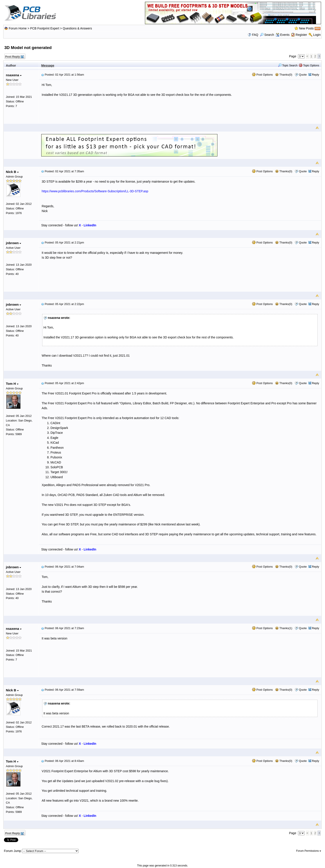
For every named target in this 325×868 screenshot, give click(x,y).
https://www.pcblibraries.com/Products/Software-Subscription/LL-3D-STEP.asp (95, 191)
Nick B (12, 172)
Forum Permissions (309, 851)
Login (317, 35)
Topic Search (288, 65)
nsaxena (14, 75)
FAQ (255, 35)
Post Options (262, 75)
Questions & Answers (77, 28)
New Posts (306, 28)
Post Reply (14, 57)
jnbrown (14, 243)
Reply (315, 75)
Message (48, 65)
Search (267, 35)
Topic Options (309, 65)
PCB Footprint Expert (45, 28)
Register (301, 35)
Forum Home (18, 28)
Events (283, 35)
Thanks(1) (284, 628)
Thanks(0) (284, 75)
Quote (303, 75)
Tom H (12, 384)
